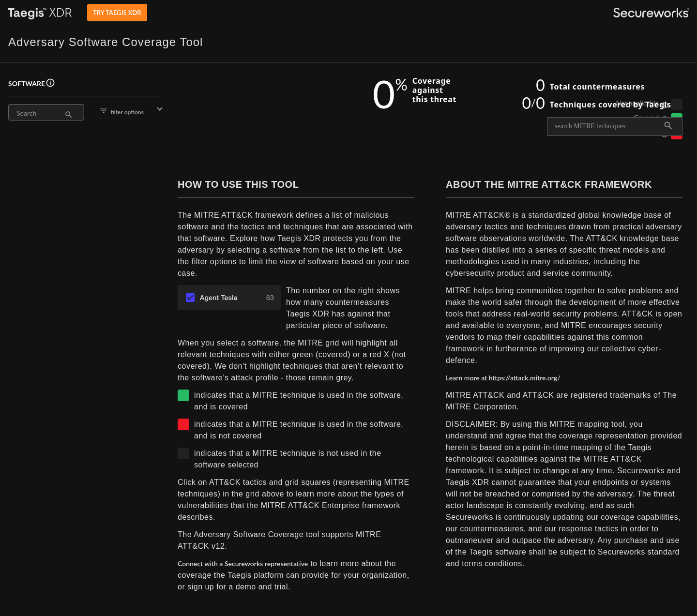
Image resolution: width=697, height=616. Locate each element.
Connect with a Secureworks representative (243, 563)
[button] (86, 111)
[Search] (40, 113)
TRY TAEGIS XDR (117, 13)
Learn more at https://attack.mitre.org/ (503, 378)
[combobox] (609, 126)
